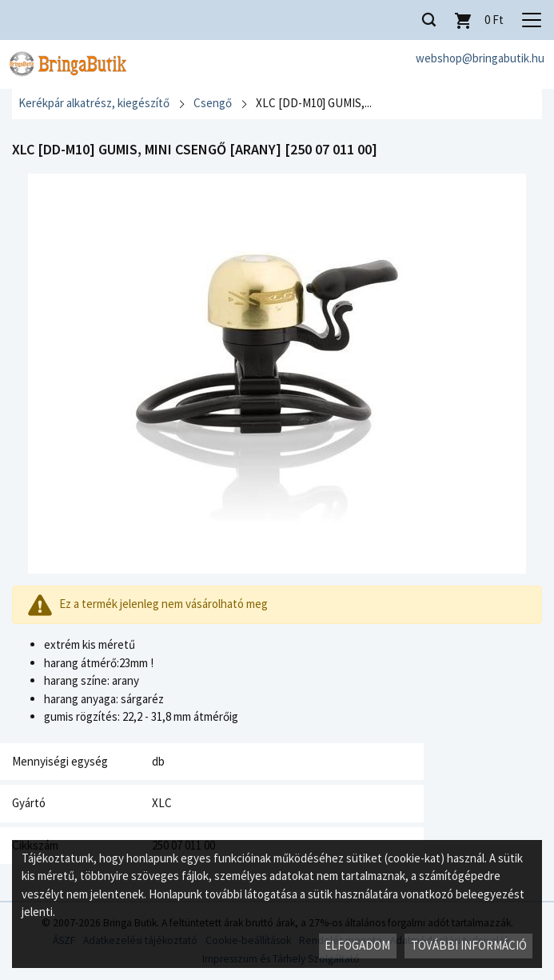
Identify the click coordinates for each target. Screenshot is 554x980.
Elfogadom (357, 945)
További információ (469, 945)
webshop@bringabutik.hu (480, 58)
